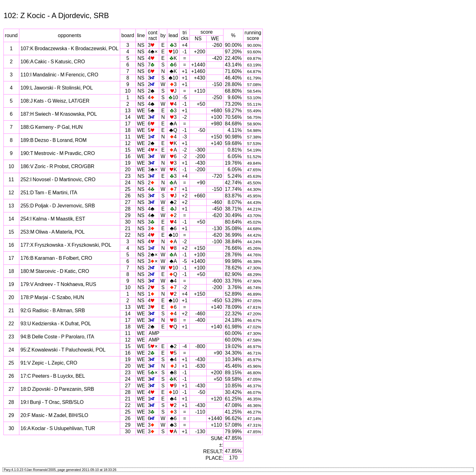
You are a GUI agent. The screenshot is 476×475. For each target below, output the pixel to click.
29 (128, 215)
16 (128, 156)
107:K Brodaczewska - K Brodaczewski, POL (70, 48)
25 (128, 189)
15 (128, 150)
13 (128, 111)
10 (128, 91)
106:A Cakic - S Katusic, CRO (53, 62)
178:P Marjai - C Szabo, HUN (52, 297)
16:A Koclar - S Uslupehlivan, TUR (58, 428)
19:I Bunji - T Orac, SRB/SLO (52, 402)
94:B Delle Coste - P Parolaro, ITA (57, 337)
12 (128, 143)
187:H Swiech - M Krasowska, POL (59, 114)
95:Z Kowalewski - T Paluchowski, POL (63, 350)
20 (128, 170)
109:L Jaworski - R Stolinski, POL (57, 88)
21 (128, 228)
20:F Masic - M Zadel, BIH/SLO (54, 415)
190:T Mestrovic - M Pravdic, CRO (58, 153)
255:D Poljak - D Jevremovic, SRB (58, 206)
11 (128, 137)
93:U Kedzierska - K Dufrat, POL (56, 324)
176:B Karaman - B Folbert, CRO (56, 258)
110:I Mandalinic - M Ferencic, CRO (59, 75)
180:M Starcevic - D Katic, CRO (55, 271)
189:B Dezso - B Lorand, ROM (54, 140)
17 (128, 124)
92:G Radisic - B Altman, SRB (53, 310)
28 (128, 209)
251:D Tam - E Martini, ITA (49, 193)
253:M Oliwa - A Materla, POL (53, 232)
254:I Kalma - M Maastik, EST (53, 219)
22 (128, 235)
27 (128, 202)
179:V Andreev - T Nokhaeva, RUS (59, 284)
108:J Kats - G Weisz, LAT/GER (55, 101)
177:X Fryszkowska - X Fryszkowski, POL (66, 245)
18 (128, 130)
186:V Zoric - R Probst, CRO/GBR (58, 166)
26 (128, 196)
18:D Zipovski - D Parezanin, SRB (57, 389)
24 (128, 183)
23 (128, 176)
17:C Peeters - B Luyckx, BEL (53, 376)
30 (128, 222)
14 (128, 117)
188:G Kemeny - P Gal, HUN (52, 127)
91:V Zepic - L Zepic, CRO (49, 363)
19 (128, 163)
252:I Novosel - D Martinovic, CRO (58, 179)
